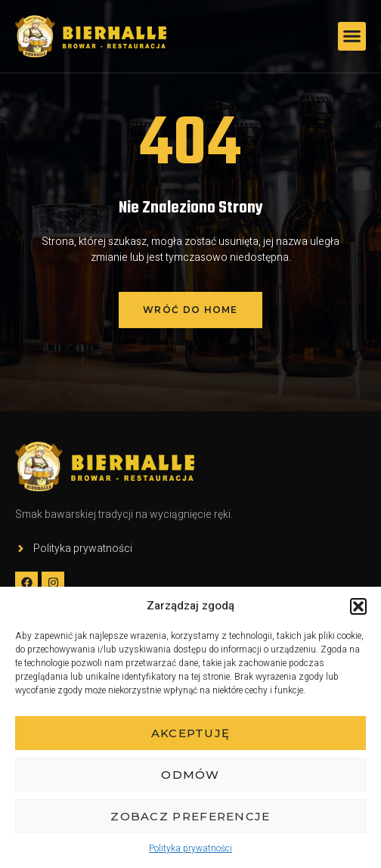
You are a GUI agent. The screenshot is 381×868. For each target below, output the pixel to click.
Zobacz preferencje (190, 816)
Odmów (190, 775)
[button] (358, 606)
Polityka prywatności (190, 848)
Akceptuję (191, 733)
